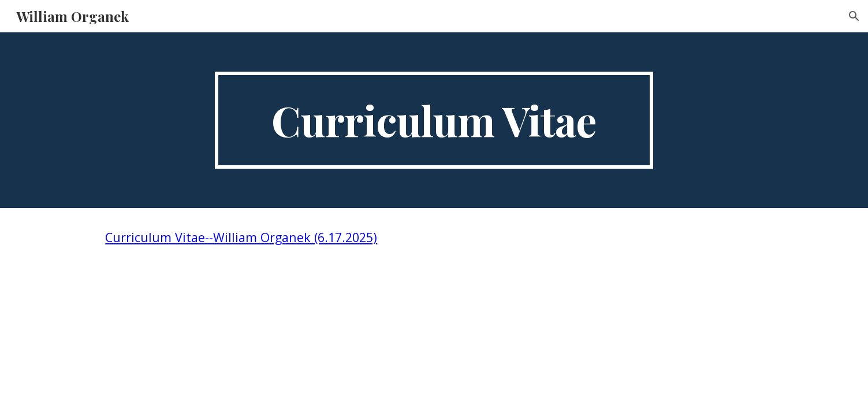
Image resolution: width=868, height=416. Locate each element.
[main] (434, 120)
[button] (854, 16)
